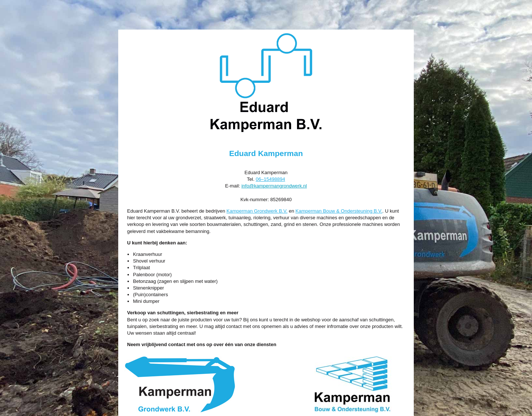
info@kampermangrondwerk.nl (274, 186)
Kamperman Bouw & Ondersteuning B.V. (339, 211)
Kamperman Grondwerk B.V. (257, 211)
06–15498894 (270, 179)
